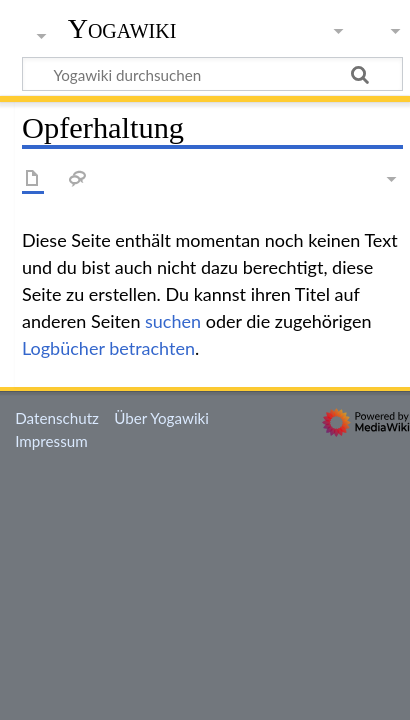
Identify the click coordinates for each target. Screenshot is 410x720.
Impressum (51, 441)
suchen (173, 321)
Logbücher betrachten (108, 348)
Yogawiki (122, 29)
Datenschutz (57, 418)
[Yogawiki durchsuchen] (212, 74)
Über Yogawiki (161, 418)
